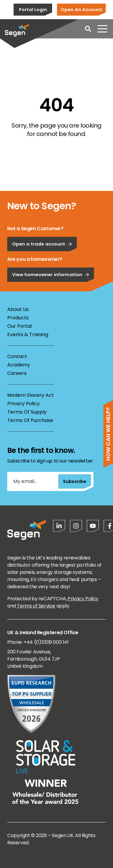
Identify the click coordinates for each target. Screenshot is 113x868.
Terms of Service (36, 606)
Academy (19, 365)
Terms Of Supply (27, 412)
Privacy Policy (24, 404)
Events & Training (28, 335)
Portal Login (33, 9)
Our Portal (19, 326)
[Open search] (88, 29)
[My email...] (33, 481)
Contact (17, 356)
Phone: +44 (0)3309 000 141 (38, 642)
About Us (18, 309)
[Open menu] (102, 29)
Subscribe (75, 481)
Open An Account (81, 9)
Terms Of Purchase (30, 420)
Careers (17, 373)
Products (18, 318)
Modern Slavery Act (31, 395)
